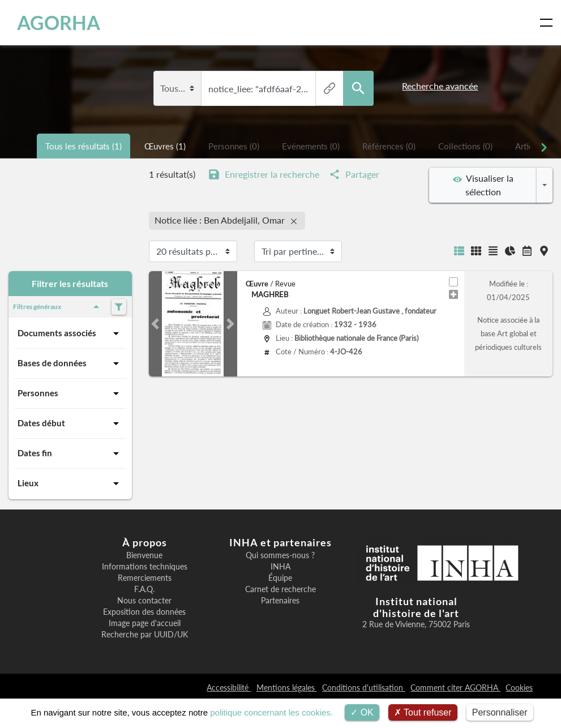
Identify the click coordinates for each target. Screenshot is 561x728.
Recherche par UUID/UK (145, 635)
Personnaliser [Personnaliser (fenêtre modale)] (500, 712)
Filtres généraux (58, 307)
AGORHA (59, 23)
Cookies (519, 688)
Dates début (70, 423)
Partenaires (280, 601)
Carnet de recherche (280, 589)
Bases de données (70, 363)
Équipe (280, 578)
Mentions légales (287, 688)
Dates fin (70, 453)
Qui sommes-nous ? (280, 555)
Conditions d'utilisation (364, 688)
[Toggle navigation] (549, 23)
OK (362, 712)
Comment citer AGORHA (455, 688)
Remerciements (145, 578)
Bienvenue (144, 555)
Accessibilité (229, 688)
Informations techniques (145, 567)
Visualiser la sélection (483, 185)
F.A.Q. (144, 589)
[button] (155, 324)
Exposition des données (144, 612)
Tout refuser (423, 712)
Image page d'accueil (145, 623)
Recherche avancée (440, 86)
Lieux (70, 483)
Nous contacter (144, 601)
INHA (280, 567)
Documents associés (70, 333)
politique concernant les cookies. (271, 712)
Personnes (70, 393)
